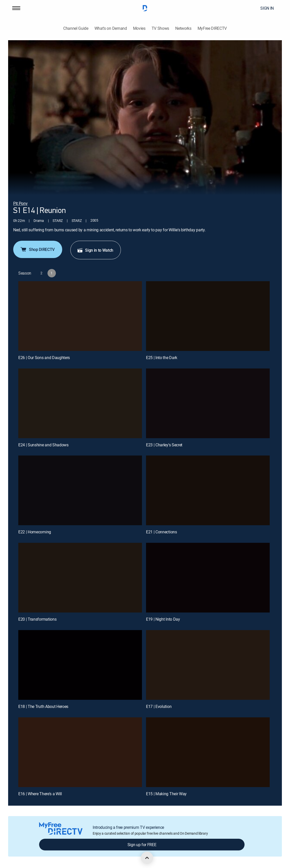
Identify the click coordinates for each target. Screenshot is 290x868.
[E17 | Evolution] (208, 665)
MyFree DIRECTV (212, 28)
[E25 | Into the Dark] (208, 316)
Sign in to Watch (95, 250)
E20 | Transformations (37, 619)
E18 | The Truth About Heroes (43, 706)
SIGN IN (267, 8)
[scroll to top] (147, 858)
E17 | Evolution (159, 706)
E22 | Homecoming (35, 532)
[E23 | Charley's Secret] (208, 403)
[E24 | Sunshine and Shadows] (80, 403)
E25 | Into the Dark (162, 358)
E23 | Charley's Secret (164, 445)
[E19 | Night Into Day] (208, 578)
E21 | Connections (162, 532)
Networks (183, 28)
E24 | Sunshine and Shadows (43, 445)
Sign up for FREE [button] (142, 845)
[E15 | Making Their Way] (208, 752)
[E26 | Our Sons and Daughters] (80, 316)
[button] (16, 8)
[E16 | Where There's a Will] (80, 752)
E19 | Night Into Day (163, 619)
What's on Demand (111, 28)
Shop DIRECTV (37, 249)
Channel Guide (76, 28)
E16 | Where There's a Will (40, 794)
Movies (139, 28)
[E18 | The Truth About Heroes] (80, 665)
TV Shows (160, 28)
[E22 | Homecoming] (80, 490)
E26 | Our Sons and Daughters (44, 358)
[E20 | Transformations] (80, 578)
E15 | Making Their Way (166, 794)
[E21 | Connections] (208, 490)
